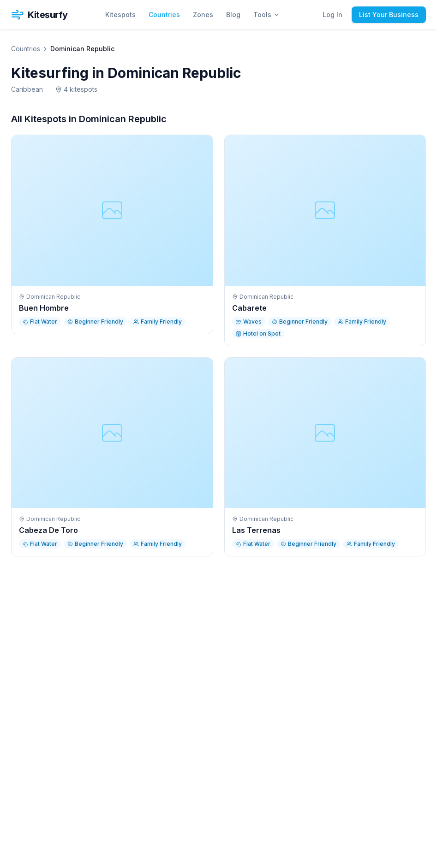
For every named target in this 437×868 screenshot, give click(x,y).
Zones (203, 15)
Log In (332, 15)
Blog (233, 15)
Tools (266, 15)
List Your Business (389, 15)
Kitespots (120, 15)
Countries (164, 15)
